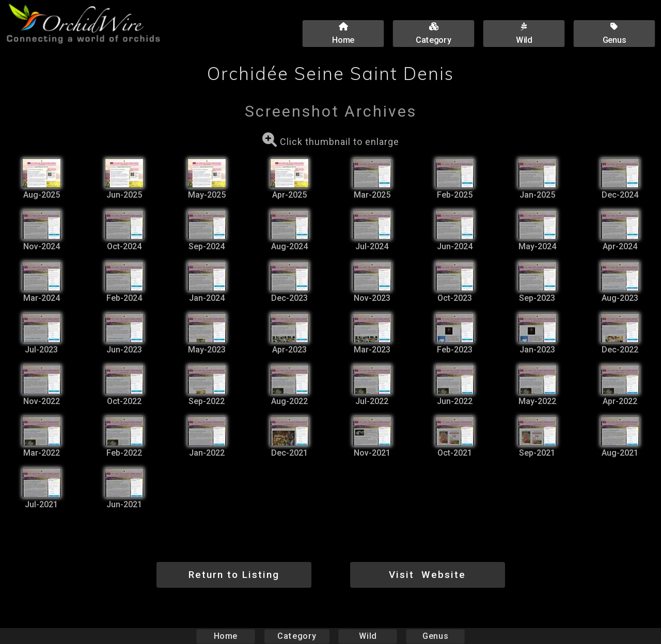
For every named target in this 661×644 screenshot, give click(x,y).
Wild (368, 636)
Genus (435, 636)
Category (297, 636)
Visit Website (427, 575)
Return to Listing (234, 575)
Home (226, 636)
